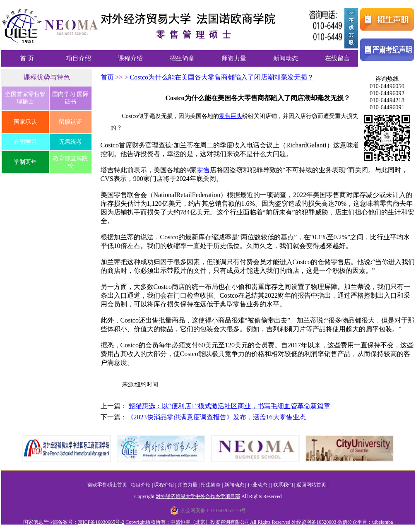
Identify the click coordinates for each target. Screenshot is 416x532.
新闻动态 (286, 58)
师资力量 (234, 58)
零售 (203, 170)
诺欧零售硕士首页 (107, 485)
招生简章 (182, 58)
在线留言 (337, 58)
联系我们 (283, 485)
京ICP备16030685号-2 (101, 522)
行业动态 (257, 485)
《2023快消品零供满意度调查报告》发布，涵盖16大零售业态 (216, 417)
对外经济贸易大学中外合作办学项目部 (198, 496)
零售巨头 (231, 116)
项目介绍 (79, 58)
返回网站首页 (311, 485)
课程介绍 (130, 58)
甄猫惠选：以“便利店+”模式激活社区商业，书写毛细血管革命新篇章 (230, 406)
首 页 (27, 58)
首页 (108, 77)
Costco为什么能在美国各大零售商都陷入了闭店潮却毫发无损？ (222, 77)
